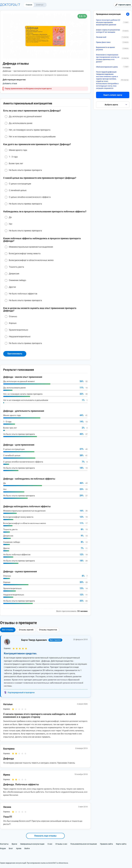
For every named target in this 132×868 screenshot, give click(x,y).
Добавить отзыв (10, 84)
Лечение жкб (101, 37)
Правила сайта (106, 844)
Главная (29, 5)
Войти (27, 848)
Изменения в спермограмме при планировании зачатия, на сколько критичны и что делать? (108, 58)
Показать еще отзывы (45, 836)
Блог (11, 848)
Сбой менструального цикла (107, 67)
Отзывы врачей (26, 630)
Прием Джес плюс (103, 42)
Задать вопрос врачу (113, 95)
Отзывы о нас (61, 844)
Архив (19, 848)
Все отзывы (8, 630)
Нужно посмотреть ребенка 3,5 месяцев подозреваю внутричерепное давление (108, 22)
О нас (50, 844)
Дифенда (40, 5)
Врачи (14, 844)
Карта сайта (121, 844)
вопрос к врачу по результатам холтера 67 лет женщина (108, 31)
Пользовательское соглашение (84, 844)
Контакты (4, 844)
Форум (3, 848)
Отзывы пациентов (48, 630)
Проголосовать (15, 354)
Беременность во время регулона (105, 48)
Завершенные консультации (32, 844)
